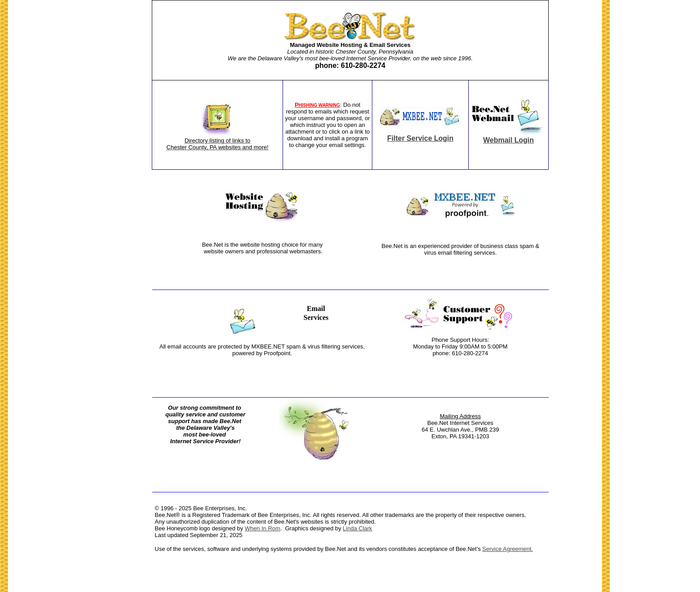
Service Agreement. (507, 549)
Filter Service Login (420, 138)
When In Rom (262, 528)
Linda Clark (358, 528)
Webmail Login (508, 140)
